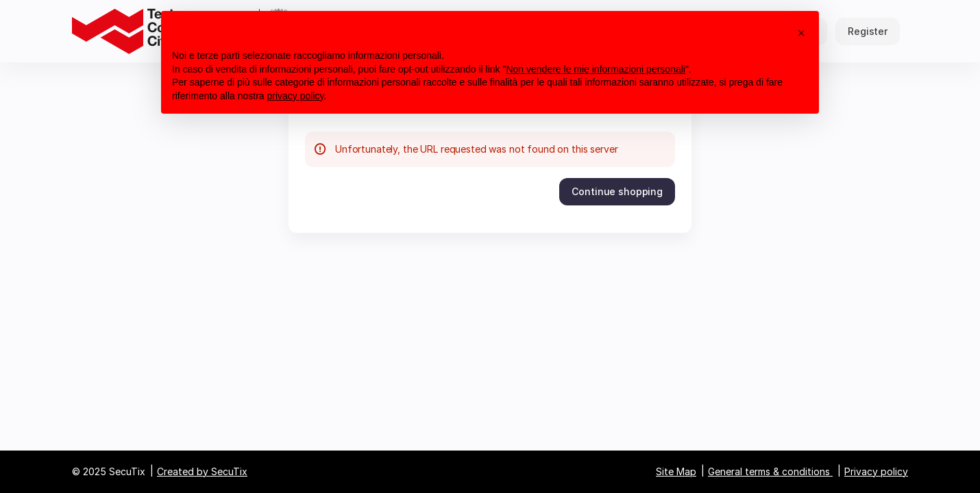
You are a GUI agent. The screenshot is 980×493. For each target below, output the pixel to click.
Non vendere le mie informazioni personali (595, 69)
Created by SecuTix (202, 471)
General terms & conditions (769, 471)
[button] (617, 192)
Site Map (676, 471)
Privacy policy (876, 471)
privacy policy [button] (296, 96)
